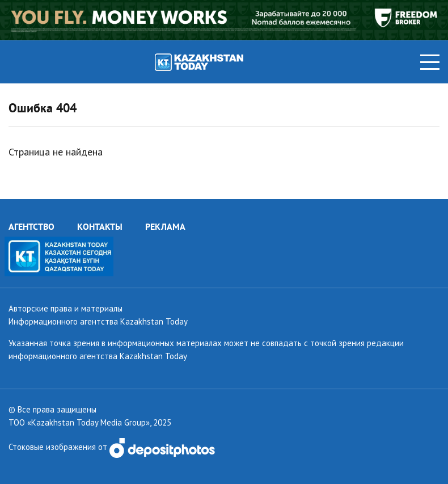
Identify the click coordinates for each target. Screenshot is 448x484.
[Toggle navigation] (430, 62)
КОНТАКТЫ (100, 226)
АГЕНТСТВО (31, 226)
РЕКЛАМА (165, 226)
